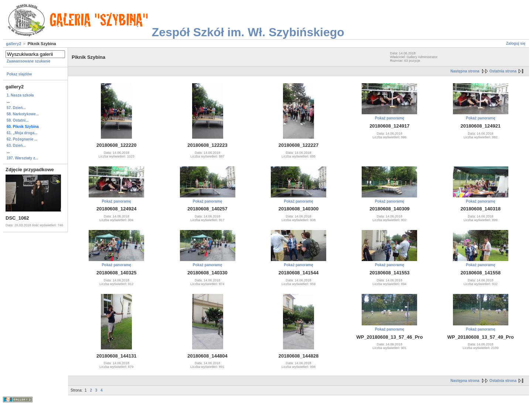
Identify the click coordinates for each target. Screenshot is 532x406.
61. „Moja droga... (22, 133)
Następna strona (465, 71)
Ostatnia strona (503, 71)
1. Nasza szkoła (20, 95)
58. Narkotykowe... (23, 114)
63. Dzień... (16, 146)
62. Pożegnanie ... (22, 139)
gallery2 (14, 44)
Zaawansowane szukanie (28, 61)
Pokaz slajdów (19, 74)
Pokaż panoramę (390, 118)
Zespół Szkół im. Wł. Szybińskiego (248, 32)
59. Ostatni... (18, 120)
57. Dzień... (16, 108)
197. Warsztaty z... (22, 158)
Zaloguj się (516, 43)
